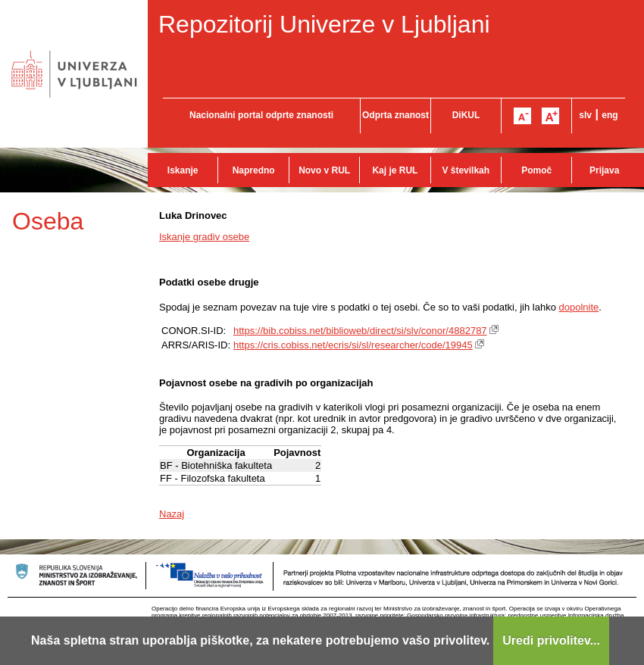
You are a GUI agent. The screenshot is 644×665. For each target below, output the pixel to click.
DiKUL (466, 115)
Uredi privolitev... (551, 640)
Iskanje (183, 170)
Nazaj (172, 514)
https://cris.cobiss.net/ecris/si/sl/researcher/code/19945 (353, 345)
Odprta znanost (395, 115)
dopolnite (579, 307)
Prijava (604, 170)
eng (610, 115)
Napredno (254, 170)
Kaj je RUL (395, 170)
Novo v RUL (324, 170)
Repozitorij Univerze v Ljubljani (324, 24)
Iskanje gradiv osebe (204, 237)
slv (585, 115)
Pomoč (536, 170)
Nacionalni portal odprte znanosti (261, 115)
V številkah (466, 170)
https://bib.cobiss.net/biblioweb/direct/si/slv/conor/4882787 (360, 331)
